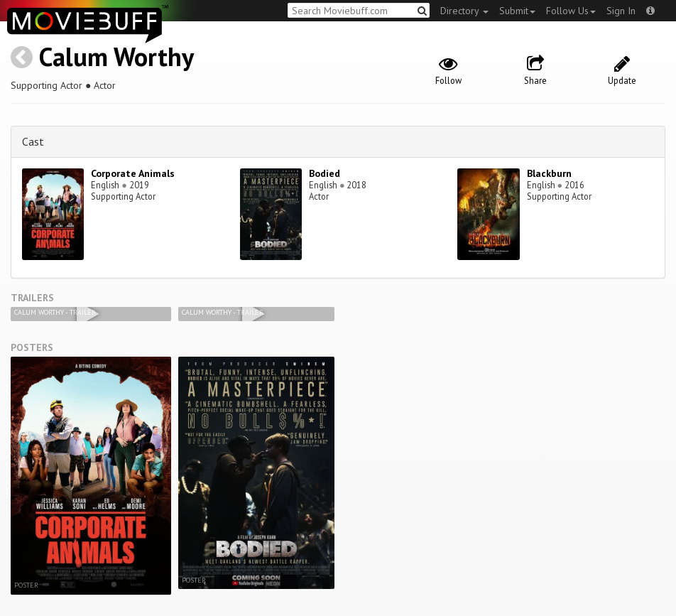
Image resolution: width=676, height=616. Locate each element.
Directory (464, 11)
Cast (33, 141)
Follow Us (571, 11)
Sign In (621, 11)
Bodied (325, 173)
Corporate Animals (133, 173)
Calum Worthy (116, 56)
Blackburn (549, 173)
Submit (517, 11)
